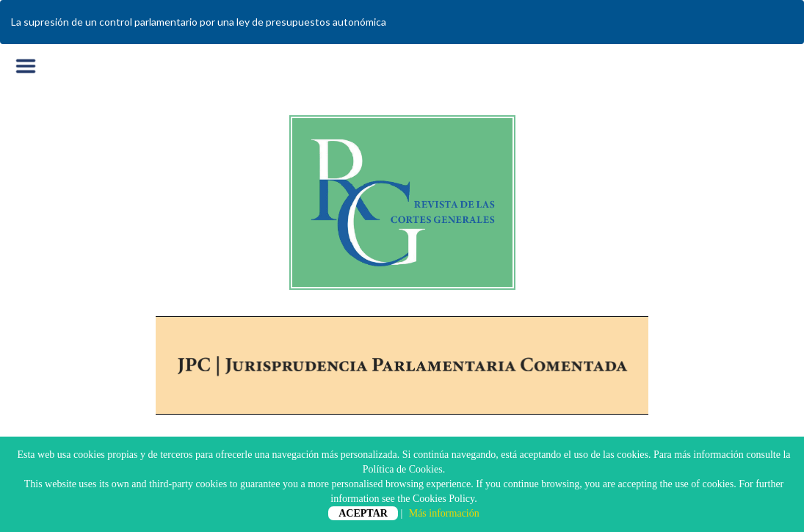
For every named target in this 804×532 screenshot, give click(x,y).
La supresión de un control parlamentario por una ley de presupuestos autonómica (199, 22)
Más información (444, 513)
